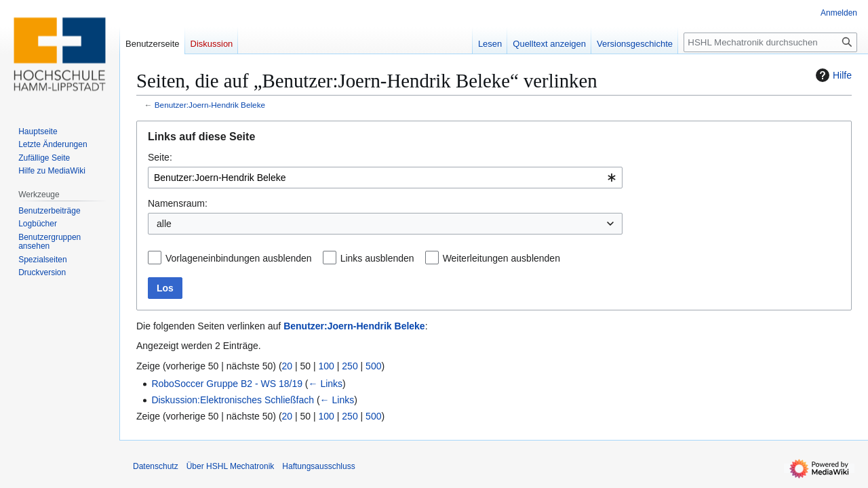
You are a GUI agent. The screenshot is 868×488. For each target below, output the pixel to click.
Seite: (160, 157)
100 (327, 366)
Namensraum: (178, 203)
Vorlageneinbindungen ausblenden (239, 258)
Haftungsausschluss (318, 466)
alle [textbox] (164, 224)
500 (373, 366)
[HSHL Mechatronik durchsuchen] (770, 42)
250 (350, 366)
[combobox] (385, 178)
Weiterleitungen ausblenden (501, 258)
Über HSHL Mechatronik (231, 466)
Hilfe (832, 75)
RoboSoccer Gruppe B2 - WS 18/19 (227, 384)
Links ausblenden (377, 258)
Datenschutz (156, 466)
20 (288, 366)
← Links (326, 384)
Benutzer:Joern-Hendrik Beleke (210, 105)
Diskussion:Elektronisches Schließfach (233, 400)
